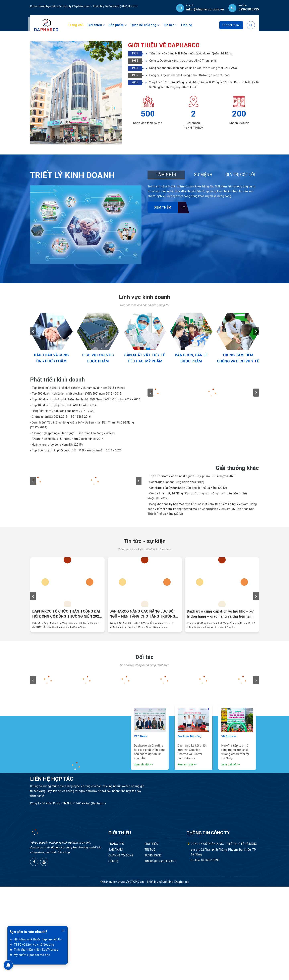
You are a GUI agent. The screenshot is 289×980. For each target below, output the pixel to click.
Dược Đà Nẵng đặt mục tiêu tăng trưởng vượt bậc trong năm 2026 (143, 707)
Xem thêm (166, 301)
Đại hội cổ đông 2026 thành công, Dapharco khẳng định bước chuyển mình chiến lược (66, 707)
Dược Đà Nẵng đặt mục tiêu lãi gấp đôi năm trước (219, 707)
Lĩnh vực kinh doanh (144, 390)
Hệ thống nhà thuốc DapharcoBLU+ (38, 939)
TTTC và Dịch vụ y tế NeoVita (34, 945)
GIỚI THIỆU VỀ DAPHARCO (164, 139)
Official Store (231, 25)
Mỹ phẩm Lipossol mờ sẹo (32, 955)
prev (33, 425)
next (256, 425)
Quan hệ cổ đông (145, 25)
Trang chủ (76, 25)
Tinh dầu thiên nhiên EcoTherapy (36, 950)
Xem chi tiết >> (143, 858)
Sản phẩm (118, 25)
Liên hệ (187, 25)
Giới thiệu (96, 25)
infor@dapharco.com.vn (205, 9)
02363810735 (249, 9)
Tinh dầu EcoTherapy (160, 955)
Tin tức (170, 25)
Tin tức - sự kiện (145, 635)
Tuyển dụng (153, 949)
